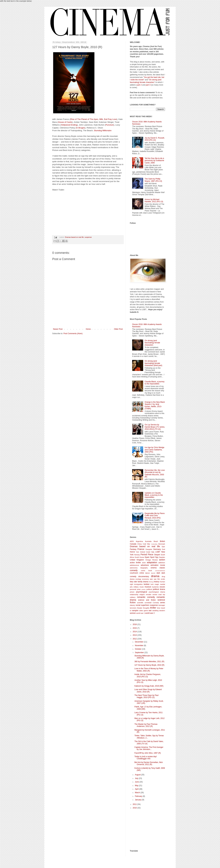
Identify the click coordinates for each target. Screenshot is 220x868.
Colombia (154, 544)
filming (151, 582)
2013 (135, 635)
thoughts (146, 608)
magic (157, 584)
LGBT (158, 552)
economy (145, 579)
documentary (144, 576)
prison (132, 592)
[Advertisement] (145, 829)
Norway (137, 555)
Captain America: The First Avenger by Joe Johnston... (149, 748)
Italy (153, 552)
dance (148, 573)
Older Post (118, 329)
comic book (146, 571)
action (162, 560)
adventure (145, 565)
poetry (144, 589)
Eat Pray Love (110, 119)
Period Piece (147, 554)
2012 (135, 639)
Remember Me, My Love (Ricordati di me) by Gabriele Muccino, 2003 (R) (155, 473)
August (138, 775)
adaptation (152, 562)
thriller (153, 608)
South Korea (139, 557)
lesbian (147, 584)
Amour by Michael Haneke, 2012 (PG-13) (154, 201)
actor (144, 563)
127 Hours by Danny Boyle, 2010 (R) (149, 665)
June (137, 782)
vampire (135, 611)
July (137, 778)
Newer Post (58, 329)
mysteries (155, 587)
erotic (163, 579)
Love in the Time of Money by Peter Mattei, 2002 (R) (149, 670)
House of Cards (65, 122)
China (139, 544)
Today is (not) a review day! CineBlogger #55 (146, 758)
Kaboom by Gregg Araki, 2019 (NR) (149, 686)
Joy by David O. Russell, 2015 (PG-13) (155, 139)
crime (142, 573)
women (133, 613)
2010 (135, 808)
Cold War (146, 544)
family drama (143, 582)
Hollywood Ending (69, 125)
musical (148, 587)
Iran (138, 552)
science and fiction (147, 600)
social (138, 605)
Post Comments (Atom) (73, 334)
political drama (159, 589)
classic (162, 568)
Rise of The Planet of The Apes (84, 119)
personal (133, 589)
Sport (152, 557)
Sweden (162, 557)
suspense (88, 237)
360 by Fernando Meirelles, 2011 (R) (149, 662)
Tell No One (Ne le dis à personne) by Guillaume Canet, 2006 (154, 161)
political (149, 589)
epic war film (155, 579)
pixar (139, 589)
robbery (133, 597)
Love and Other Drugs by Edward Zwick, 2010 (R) (148, 691)
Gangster (149, 549)
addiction (162, 563)
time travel (161, 608)
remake (149, 594)
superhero (145, 605)
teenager (162, 605)
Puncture (110, 125)
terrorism (133, 608)
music (142, 587)
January (138, 800)
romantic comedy (146, 597)
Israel (148, 552)
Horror (132, 552)
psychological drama (157, 592)
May (137, 786)
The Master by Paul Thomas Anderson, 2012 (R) (146, 725)
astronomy (134, 568)
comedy (134, 570)
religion (142, 594)
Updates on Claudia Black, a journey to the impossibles (154, 495)
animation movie (158, 565)
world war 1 (140, 613)
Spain (147, 557)
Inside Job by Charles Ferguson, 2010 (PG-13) (148, 675)
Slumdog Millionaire (103, 130)
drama (155, 576)
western (162, 611)
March (138, 793)
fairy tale (133, 582)
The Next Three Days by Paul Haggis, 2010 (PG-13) (146, 696)
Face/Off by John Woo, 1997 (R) (148, 753)
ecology (138, 579)
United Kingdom (137, 560)
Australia (148, 541)
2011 (135, 804)
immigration (138, 584)
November (139, 646)
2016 (135, 624)
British (162, 541)
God (163, 549)
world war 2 (150, 613)
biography (144, 568)
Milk (101, 119)
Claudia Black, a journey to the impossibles (155, 383)
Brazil (156, 541)
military (136, 587)
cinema (154, 568)
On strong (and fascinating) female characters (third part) (153, 363)
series (163, 603)
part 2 (139, 85)
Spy (157, 557)
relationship (134, 594)
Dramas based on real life (74, 237)
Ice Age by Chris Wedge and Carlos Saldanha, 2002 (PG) (155, 450)
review (155, 594)
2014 (135, 632)
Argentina (139, 541)
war (150, 611)
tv (130, 611)
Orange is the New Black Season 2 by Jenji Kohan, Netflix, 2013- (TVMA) (155, 405)
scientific (140, 603)
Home (88, 329)
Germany (157, 549)
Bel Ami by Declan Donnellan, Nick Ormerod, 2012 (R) (149, 763)
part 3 (148, 85)
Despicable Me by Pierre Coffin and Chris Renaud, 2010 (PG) (155, 516)
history (157, 582)
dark (158, 573)
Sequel (157, 555)
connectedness (160, 571)
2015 (135, 628)
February (139, 796)
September (140, 653)
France (141, 549)
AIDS (132, 541)
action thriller (135, 563)
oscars (162, 587)
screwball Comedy (152, 603)
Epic (163, 547)
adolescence (135, 565)
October (138, 649)
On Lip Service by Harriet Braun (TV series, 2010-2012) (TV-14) (155, 427)
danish (153, 573)
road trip (162, 594)
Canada (133, 544)
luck (152, 584)
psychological (141, 592)
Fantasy (133, 549)
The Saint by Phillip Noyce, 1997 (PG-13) (153, 180)
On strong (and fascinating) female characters (152, 343)
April (137, 789)
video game (144, 611)
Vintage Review (151, 560)
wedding (155, 611)
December (139, 642)
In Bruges (81, 128)
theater (140, 608)
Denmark (162, 544)
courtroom (134, 573)
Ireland (143, 552)
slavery (132, 605)
